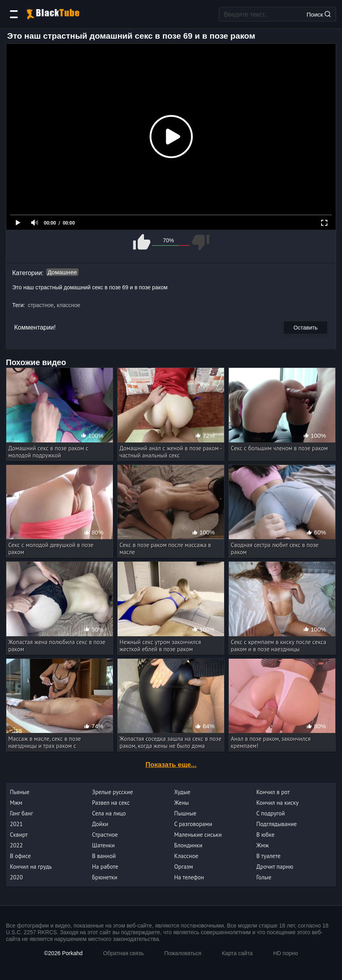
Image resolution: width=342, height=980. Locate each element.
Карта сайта (237, 953)
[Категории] (14, 14)
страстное (41, 305)
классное (69, 305)
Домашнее (62, 272)
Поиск (319, 14)
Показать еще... (171, 765)
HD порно (285, 953)
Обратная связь (123, 953)
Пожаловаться (183, 953)
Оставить (306, 328)
